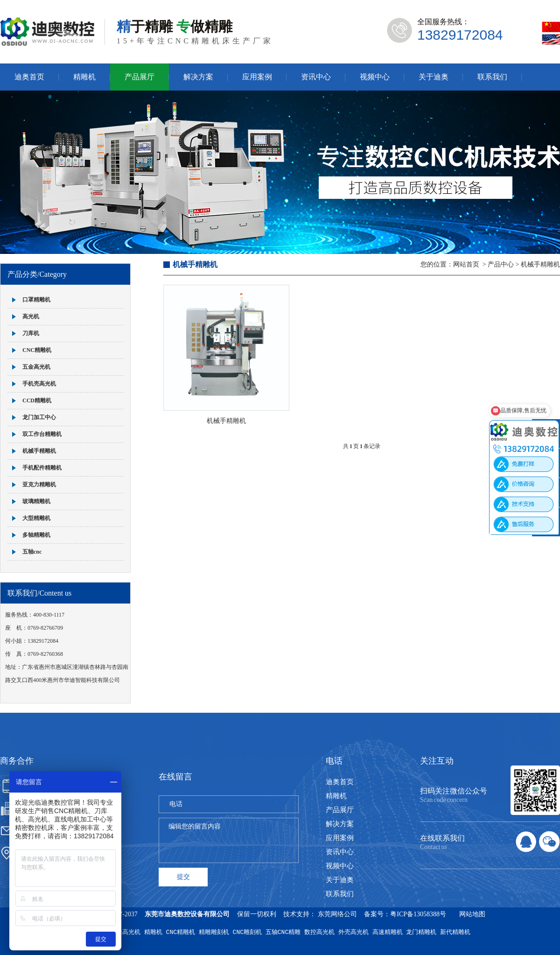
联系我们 (492, 77)
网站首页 (466, 264)
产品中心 (501, 264)
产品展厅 (140, 77)
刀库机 (31, 333)
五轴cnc (32, 552)
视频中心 (375, 77)
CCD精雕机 (37, 400)
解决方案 (198, 77)
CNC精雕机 (37, 350)
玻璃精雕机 (36, 501)
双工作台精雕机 (42, 434)
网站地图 (472, 914)
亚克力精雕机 (39, 485)
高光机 (31, 316)
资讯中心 (316, 77)
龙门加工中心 (39, 417)
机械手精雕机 (39, 451)
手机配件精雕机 (42, 468)
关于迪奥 (434, 77)
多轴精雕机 (36, 535)
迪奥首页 (29, 77)
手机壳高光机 (39, 384)
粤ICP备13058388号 (418, 914)
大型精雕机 (36, 518)
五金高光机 (36, 367)
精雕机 (84, 77)
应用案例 (257, 77)
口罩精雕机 (36, 300)
